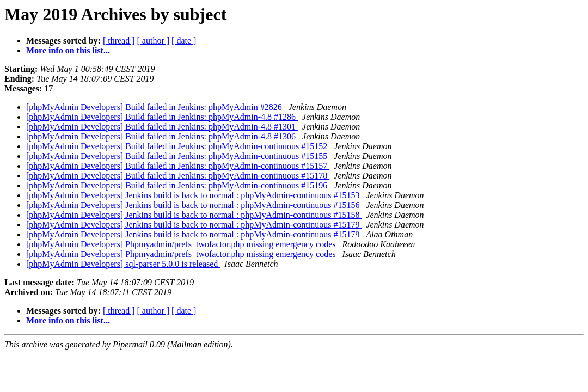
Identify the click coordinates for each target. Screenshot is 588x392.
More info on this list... (68, 50)
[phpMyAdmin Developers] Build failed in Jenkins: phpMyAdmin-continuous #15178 (178, 176)
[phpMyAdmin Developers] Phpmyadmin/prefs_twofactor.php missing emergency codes (182, 244)
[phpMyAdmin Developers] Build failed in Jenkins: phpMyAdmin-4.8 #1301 (162, 127)
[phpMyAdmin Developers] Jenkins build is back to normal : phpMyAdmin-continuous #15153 (194, 195)
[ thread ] (119, 41)
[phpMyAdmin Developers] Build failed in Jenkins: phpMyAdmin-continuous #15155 (178, 156)
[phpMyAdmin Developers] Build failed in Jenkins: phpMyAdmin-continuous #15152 (178, 146)
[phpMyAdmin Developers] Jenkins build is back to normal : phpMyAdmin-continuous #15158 (194, 215)
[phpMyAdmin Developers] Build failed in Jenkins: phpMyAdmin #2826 (155, 107)
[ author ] (154, 41)
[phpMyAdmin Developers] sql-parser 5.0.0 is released (123, 264)
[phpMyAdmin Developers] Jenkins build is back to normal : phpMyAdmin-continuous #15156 (194, 205)
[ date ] (184, 41)
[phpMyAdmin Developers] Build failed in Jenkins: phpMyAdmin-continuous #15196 (178, 185)
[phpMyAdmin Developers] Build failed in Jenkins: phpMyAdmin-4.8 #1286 (162, 117)
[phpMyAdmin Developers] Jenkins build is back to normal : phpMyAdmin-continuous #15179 (194, 225)
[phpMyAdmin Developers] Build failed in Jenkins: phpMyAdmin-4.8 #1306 (162, 136)
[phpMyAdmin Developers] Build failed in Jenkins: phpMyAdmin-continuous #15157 (178, 166)
